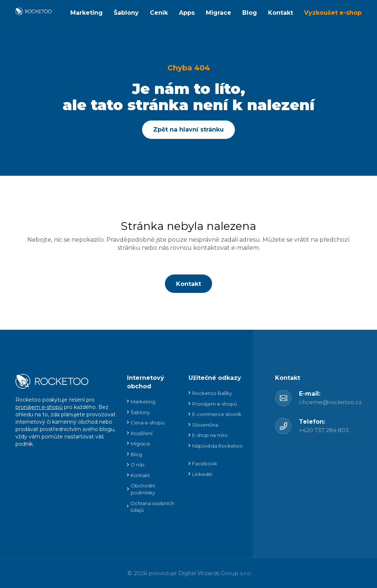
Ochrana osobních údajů (152, 507)
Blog (250, 13)
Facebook (205, 463)
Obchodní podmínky (143, 489)
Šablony (126, 13)
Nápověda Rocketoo (217, 446)
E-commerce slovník (217, 414)
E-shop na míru (210, 435)
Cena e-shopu (148, 423)
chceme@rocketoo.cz (330, 402)
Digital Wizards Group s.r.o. (215, 573)
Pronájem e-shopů (215, 404)
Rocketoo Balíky (212, 393)
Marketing (87, 13)
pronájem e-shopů (39, 407)
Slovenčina (205, 425)
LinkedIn (202, 474)
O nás (138, 465)
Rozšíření (142, 433)
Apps (187, 13)
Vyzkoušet (333, 13)
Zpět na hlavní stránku (188, 129)
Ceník (159, 13)
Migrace (219, 13)
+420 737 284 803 (324, 430)
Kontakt (281, 13)
